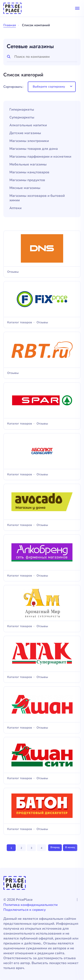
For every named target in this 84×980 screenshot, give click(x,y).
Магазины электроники (29, 141)
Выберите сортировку (49, 87)
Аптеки (15, 208)
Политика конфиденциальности (30, 905)
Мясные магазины (25, 188)
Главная (10, 25)
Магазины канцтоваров (29, 172)
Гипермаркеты (22, 110)
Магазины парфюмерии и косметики (40, 157)
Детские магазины (25, 133)
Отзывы (13, 272)
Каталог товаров (20, 323)
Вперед (55, 847)
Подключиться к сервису (25, 910)
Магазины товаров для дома (34, 149)
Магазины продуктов (27, 180)
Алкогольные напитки (28, 125)
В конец (70, 847)
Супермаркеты (22, 117)
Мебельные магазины (28, 164)
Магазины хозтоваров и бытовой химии (37, 198)
